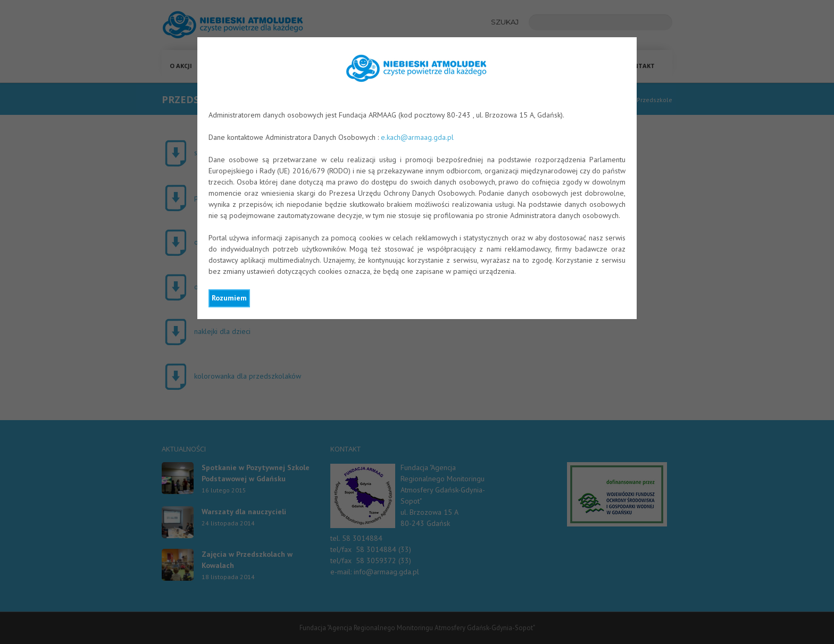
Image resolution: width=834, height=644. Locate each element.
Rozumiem (229, 298)
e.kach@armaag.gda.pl (417, 137)
